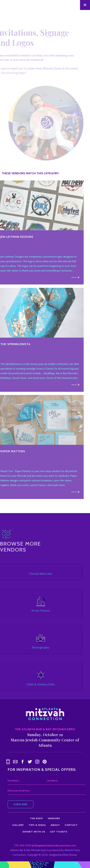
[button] (85, 5)
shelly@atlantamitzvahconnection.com (54, 845)
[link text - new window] (23, 762)
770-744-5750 (23, 845)
